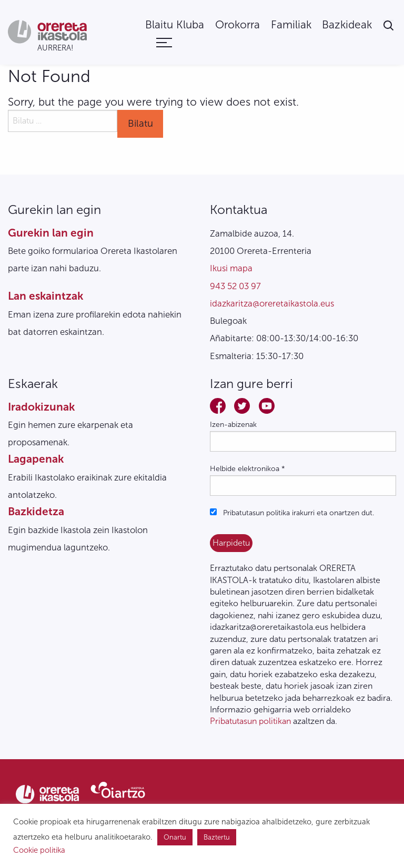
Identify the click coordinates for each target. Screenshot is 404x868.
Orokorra (238, 25)
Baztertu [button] (217, 837)
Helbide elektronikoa (248, 469)
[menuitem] (175, 25)
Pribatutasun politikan (250, 721)
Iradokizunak (41, 407)
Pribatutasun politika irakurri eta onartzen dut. (292, 513)
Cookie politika (39, 850)
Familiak (291, 25)
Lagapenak (36, 459)
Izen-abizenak (233, 425)
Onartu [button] (175, 837)
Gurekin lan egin (51, 233)
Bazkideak (347, 25)
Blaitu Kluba (175, 25)
